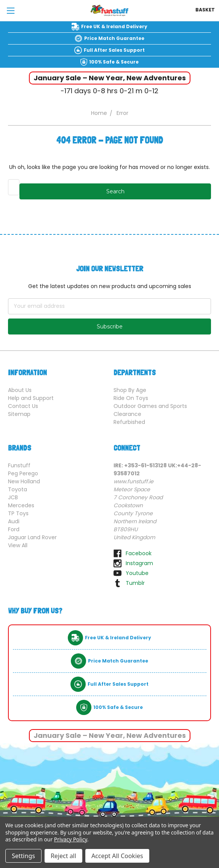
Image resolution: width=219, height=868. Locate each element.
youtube (137, 573)
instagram (139, 563)
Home (99, 113)
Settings (23, 856)
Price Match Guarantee (114, 38)
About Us (20, 390)
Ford (14, 529)
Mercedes (21, 505)
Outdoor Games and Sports (150, 406)
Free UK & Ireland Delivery (114, 26)
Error (122, 113)
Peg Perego (23, 473)
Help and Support (31, 398)
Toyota (18, 489)
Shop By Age (130, 390)
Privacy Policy (71, 839)
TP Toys (18, 513)
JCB (13, 497)
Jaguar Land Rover (32, 537)
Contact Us (23, 406)
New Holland (24, 481)
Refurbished (129, 422)
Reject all (63, 856)
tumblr (135, 583)
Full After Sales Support (114, 50)
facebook (139, 553)
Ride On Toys (131, 398)
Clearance (127, 414)
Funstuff (19, 465)
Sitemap (19, 414)
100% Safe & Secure (114, 62)
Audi (14, 521)
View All (18, 545)
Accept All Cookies (117, 856)
